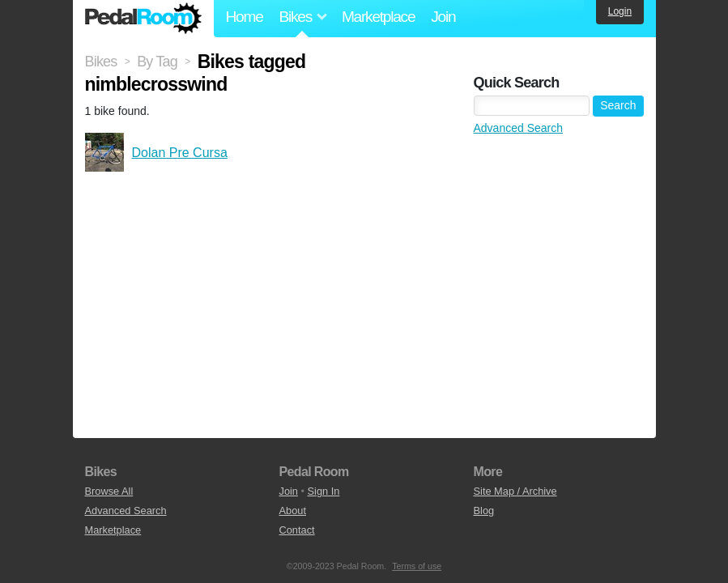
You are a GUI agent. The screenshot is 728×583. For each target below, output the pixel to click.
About (293, 511)
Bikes (101, 62)
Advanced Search (519, 128)
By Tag (157, 62)
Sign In (324, 491)
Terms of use (417, 566)
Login (620, 11)
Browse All (109, 491)
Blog (484, 511)
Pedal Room (143, 19)
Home (245, 17)
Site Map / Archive (515, 491)
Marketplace (378, 17)
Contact (297, 530)
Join (443, 17)
